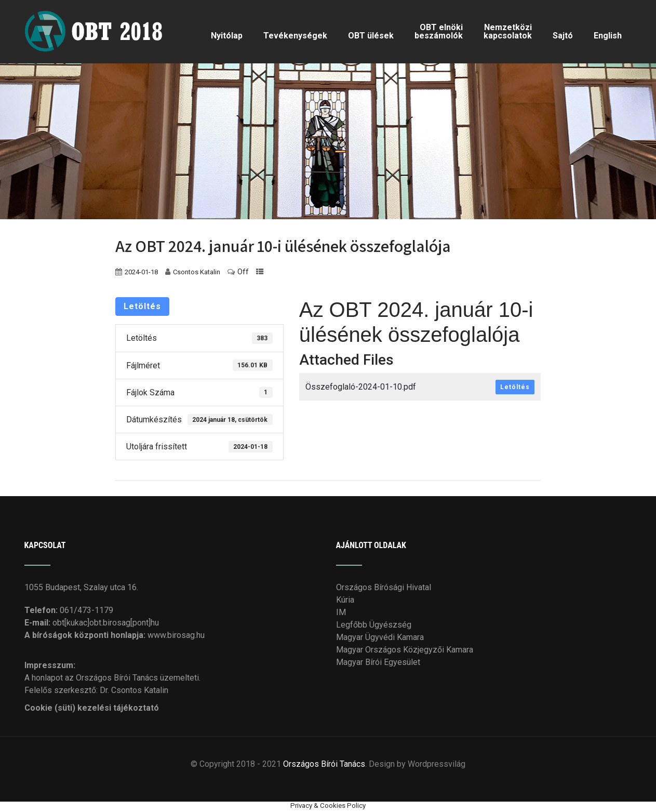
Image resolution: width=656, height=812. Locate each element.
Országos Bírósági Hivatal (384, 587)
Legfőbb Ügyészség (374, 625)
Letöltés (142, 306)
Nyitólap (227, 36)
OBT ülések (371, 36)
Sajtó (563, 36)
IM (341, 612)
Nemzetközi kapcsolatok (508, 31)
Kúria (345, 600)
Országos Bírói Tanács (324, 764)
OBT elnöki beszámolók (439, 31)
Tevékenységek (295, 36)
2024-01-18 (141, 272)
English (608, 36)
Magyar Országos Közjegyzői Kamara (405, 650)
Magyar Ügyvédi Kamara (380, 637)
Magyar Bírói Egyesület (378, 662)
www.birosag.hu (176, 635)
